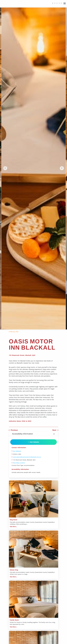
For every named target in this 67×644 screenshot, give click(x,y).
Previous (14, 430)
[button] (5, 168)
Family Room (14, 620)
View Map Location (18, 463)
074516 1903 (16, 454)
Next (54, 430)
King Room (14, 520)
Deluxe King (14, 570)
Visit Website (33, 442)
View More (13, 527)
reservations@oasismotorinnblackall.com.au (26, 457)
